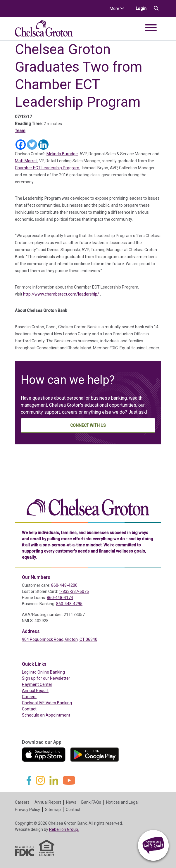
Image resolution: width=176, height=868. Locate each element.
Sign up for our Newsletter (46, 678)
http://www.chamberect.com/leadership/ (62, 294)
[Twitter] (32, 145)
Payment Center (50, 684)
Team (20, 131)
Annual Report (35, 691)
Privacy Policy (27, 810)
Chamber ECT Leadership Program (48, 168)
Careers (29, 697)
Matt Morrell (26, 161)
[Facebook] (21, 145)
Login (143, 8)
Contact (29, 709)
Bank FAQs (91, 802)
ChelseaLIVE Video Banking (47, 703)
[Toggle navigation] (151, 29)
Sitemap (53, 810)
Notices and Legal (122, 802)
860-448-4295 (69, 604)
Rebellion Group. (64, 829)
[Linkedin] (43, 145)
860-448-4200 (64, 585)
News (71, 802)
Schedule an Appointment (46, 715)
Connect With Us (88, 425)
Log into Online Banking (56, 672)
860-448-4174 (60, 598)
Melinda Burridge (62, 154)
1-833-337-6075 (74, 591)
